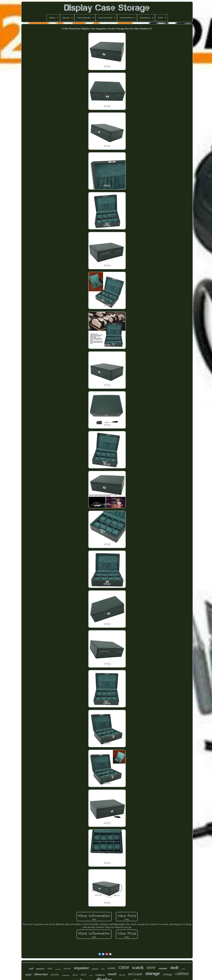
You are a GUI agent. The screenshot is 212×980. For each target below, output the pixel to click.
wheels (75, 975)
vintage (168, 974)
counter (163, 968)
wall (31, 969)
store (151, 967)
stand (28, 975)
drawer (67, 968)
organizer (81, 968)
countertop (66, 975)
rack (50, 968)
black (84, 975)
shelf (174, 968)
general (95, 969)
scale (183, 969)
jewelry (55, 974)
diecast (122, 975)
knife (103, 969)
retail (91, 975)
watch (138, 967)
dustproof (58, 969)
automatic (40, 969)
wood (112, 974)
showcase (41, 974)
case (124, 967)
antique (135, 974)
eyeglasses (100, 975)
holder (112, 968)
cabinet (182, 973)
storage (153, 973)
